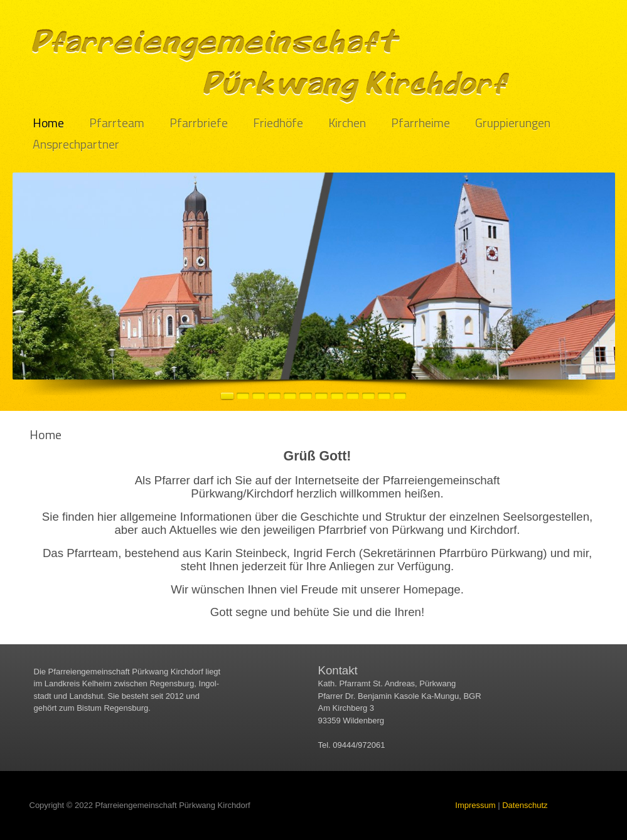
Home (48, 123)
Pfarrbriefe (199, 123)
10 (368, 396)
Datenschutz (525, 805)
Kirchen (347, 123)
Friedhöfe (278, 123)
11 (384, 396)
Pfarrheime (421, 123)
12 (400, 396)
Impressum (475, 805)
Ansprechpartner (76, 145)
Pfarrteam (117, 123)
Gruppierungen (513, 123)
